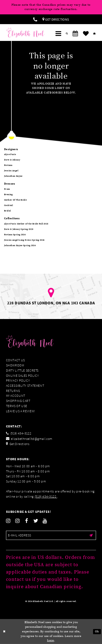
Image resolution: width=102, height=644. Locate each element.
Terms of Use (17, 406)
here (51, 640)
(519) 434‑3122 (46, 496)
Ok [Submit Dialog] (97, 631)
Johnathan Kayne (13, 176)
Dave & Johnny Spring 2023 (19, 229)
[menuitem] (35, 19)
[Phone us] (35, 19)
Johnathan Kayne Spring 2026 (20, 246)
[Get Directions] (56, 19)
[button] (58, 34)
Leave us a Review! (21, 411)
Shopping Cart (18, 401)
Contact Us (16, 360)
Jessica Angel (11, 171)
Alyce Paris (10, 154)
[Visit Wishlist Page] (86, 34)
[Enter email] (51, 535)
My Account (16, 396)
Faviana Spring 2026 (15, 235)
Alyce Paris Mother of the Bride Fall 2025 (26, 224)
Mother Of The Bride (15, 200)
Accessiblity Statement (25, 386)
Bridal (7, 211)
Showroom (15, 365)
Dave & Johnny (12, 160)
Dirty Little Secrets (22, 370)
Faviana (8, 165)
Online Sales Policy (22, 376)
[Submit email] (91, 535)
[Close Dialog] (4, 632)
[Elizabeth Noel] (25, 33)
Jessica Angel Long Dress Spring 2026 (24, 240)
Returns (13, 391)
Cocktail (8, 205)
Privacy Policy (18, 380)
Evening (8, 195)
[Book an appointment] (75, 34)
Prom (7, 189)
